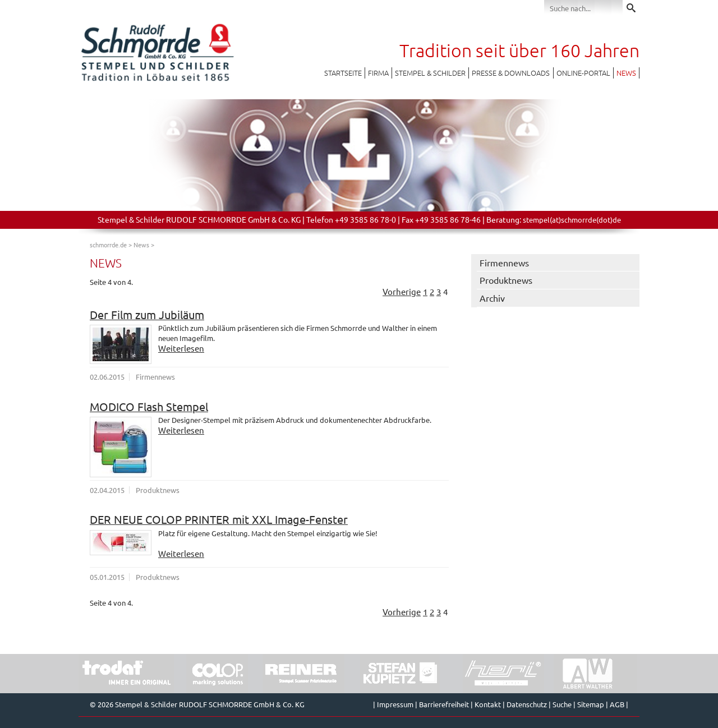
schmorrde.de (108, 245)
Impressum (395, 704)
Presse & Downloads (511, 73)
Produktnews (506, 280)
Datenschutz (527, 704)
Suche (562, 704)
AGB (617, 704)
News (626, 73)
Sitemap (591, 704)
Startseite (343, 73)
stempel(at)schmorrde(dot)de (572, 220)
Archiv (492, 298)
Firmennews (504, 262)
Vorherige (402, 291)
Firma (378, 73)
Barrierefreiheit (444, 704)
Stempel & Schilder (430, 73)
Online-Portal (583, 73)
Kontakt (488, 704)
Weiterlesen (181, 348)
